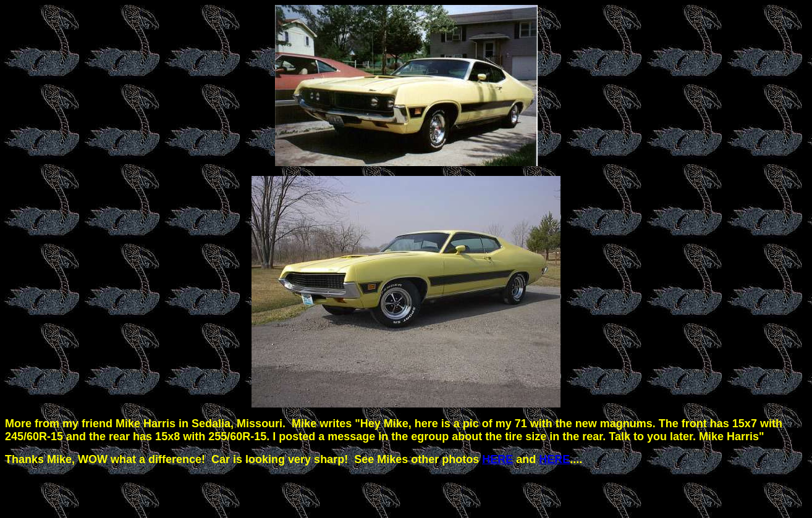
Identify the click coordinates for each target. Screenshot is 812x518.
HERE (497, 459)
